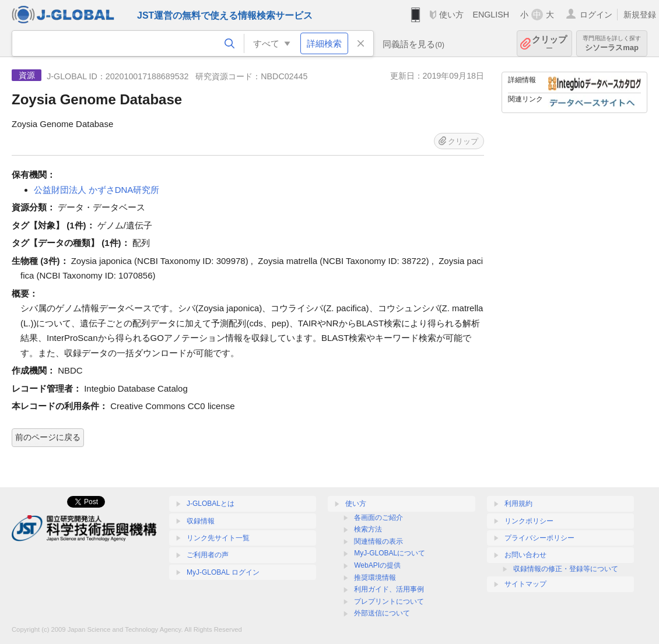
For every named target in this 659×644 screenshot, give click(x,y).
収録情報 (201, 521)
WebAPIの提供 (377, 565)
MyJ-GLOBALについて (390, 553)
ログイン (596, 15)
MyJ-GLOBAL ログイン (223, 572)
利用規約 (518, 504)
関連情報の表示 (378, 541)
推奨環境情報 (375, 578)
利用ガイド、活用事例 (389, 589)
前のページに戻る (48, 437)
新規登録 (640, 15)
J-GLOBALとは (211, 504)
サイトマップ (525, 584)
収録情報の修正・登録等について (566, 569)
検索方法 (368, 529)
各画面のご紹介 (378, 518)
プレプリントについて (389, 601)
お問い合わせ (525, 555)
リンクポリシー (529, 521)
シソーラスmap (612, 43)
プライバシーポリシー (539, 538)
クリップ (549, 43)
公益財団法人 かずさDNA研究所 (97, 190)
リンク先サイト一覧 (218, 538)
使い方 (451, 15)
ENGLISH (491, 15)
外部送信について (382, 613)
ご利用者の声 (208, 555)
